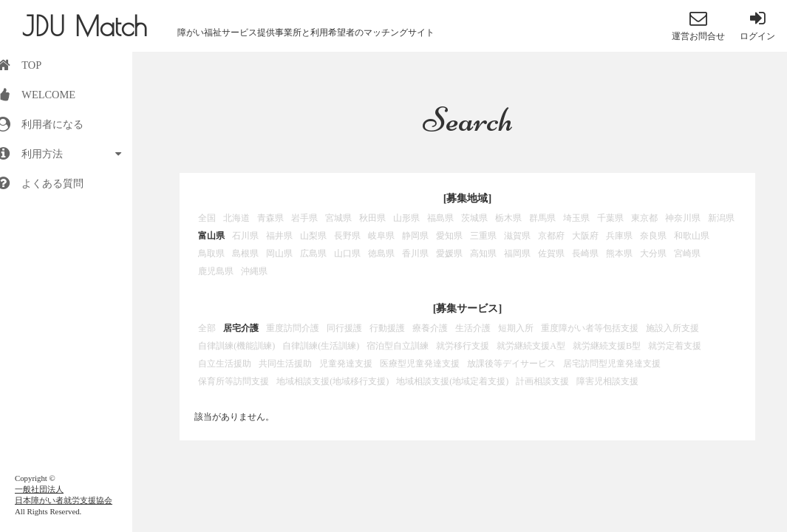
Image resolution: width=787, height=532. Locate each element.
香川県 (415, 253)
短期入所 (516, 328)
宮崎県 (687, 253)
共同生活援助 (285, 364)
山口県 (347, 253)
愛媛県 (449, 253)
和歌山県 (692, 236)
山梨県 (313, 236)
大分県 (653, 253)
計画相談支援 (542, 381)
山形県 (406, 218)
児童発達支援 (346, 364)
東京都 (644, 218)
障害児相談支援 (607, 381)
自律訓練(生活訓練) (321, 346)
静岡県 (415, 236)
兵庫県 (619, 236)
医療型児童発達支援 (420, 364)
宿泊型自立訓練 (398, 346)
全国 (207, 218)
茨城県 (474, 218)
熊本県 (619, 253)
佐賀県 (551, 253)
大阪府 (585, 236)
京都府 (551, 236)
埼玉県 (576, 218)
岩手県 (304, 218)
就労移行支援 (463, 346)
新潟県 (721, 218)
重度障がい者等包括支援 (590, 328)
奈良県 (653, 236)
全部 (207, 328)
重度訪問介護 (293, 328)
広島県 (313, 253)
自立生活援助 (225, 364)
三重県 (483, 236)
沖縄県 (254, 271)
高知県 (483, 253)
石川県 (245, 236)
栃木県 (508, 218)
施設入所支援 (672, 328)
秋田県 (372, 218)
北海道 (236, 218)
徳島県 (381, 253)
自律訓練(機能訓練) (236, 346)
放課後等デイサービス (511, 364)
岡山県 (279, 253)
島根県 (245, 253)
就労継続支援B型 (607, 346)
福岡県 (517, 253)
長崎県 (585, 253)
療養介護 (430, 328)
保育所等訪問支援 (234, 381)
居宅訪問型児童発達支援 (612, 364)
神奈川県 (683, 218)
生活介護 (473, 328)
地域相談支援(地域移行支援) (333, 381)
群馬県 (542, 218)
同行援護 (344, 328)
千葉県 (610, 218)
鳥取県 (211, 253)
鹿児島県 (216, 271)
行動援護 (387, 328)
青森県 (270, 218)
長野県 (347, 236)
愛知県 (449, 236)
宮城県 (338, 218)
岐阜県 (381, 236)
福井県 (279, 236)
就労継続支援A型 (531, 346)
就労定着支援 (675, 346)
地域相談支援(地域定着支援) (452, 381)
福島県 (440, 218)
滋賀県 (517, 236)
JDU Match (85, 26)
